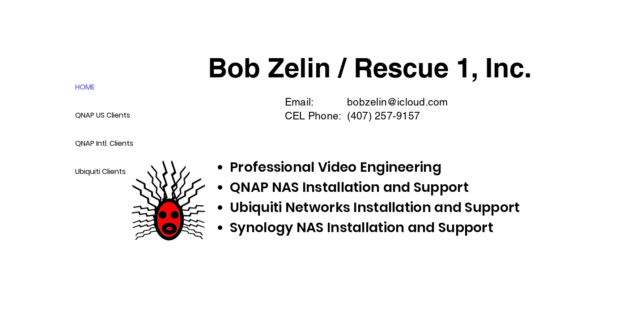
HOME (85, 87)
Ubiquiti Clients (100, 172)
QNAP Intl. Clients (103, 143)
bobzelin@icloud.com (397, 102)
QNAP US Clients (103, 115)
